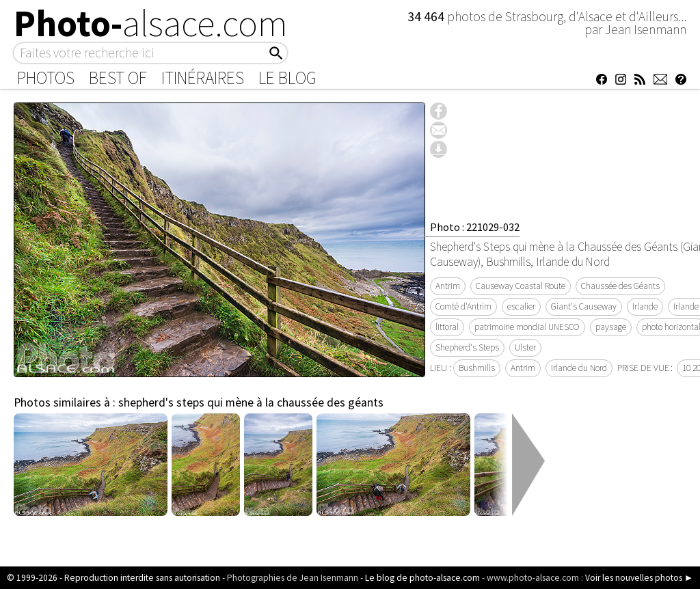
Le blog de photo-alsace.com (422, 578)
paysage (611, 327)
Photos (46, 78)
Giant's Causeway (584, 306)
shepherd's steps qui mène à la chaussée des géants (251, 402)
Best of (118, 78)
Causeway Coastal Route (521, 286)
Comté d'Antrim (463, 306)
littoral (447, 327)
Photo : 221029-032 (475, 227)
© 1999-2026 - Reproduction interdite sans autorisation (113, 578)
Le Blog (287, 78)
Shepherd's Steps (467, 347)
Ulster (525, 347)
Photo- (151, 23)
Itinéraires (203, 78)
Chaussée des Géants (620, 286)
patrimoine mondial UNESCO (527, 327)
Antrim (448, 286)
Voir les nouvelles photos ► (639, 578)
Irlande (645, 306)
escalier (521, 306)
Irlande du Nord (579, 368)
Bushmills (477, 368)
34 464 (427, 16)
